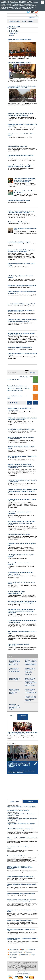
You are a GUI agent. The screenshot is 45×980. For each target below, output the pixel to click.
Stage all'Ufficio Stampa (16, 952)
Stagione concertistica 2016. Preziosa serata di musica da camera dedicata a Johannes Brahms (22, 491)
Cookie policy (13, 957)
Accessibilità (28, 952)
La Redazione (13, 955)
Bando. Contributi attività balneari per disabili (21, 304)
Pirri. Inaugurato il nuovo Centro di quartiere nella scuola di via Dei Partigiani (21, 251)
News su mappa (14, 950)
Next (36, 403)
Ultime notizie (15, 802)
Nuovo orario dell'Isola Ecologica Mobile (20, 347)
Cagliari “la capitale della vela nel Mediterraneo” (20, 876)
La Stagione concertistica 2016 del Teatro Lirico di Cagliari (14, 707)
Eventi (24, 21)
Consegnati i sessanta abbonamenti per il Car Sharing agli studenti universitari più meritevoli (25, 180)
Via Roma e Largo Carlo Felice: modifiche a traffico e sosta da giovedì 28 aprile (21, 212)
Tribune (12, 716)
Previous (29, 403)
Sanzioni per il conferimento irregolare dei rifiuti (22, 285)
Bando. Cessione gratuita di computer (19, 242)
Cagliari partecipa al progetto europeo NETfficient (21, 893)
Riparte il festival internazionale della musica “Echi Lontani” (15, 692)
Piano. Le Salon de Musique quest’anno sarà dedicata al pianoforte (31, 698)
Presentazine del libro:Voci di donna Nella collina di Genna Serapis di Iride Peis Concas (21, 523)
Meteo (23, 950)
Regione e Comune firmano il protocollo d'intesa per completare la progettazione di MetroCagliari (21, 900)
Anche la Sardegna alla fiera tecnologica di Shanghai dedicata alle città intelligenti (21, 166)
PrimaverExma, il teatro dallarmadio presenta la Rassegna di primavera (30, 671)
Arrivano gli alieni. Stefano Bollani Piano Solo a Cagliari (31, 691)
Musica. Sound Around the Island (19, 534)
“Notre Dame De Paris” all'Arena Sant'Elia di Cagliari (15, 670)
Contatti (33, 955)
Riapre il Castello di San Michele (17, 146)
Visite (23, 719)
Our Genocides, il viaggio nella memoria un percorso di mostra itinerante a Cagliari (22, 602)
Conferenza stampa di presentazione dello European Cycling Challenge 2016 (20, 115)
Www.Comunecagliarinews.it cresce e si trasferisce (22, 807)
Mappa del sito (24, 955)
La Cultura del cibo (13, 379)
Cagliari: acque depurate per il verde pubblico (20, 920)
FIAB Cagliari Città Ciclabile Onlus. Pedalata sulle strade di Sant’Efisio (22, 419)
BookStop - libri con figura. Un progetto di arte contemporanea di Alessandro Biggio (31, 662)
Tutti (27, 373)
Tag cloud (30, 802)
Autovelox (23, 716)
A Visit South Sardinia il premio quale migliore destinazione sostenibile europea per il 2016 (20, 829)
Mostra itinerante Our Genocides (17, 222)
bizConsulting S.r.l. (26, 974)
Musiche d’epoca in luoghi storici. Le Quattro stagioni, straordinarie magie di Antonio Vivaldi (21, 466)
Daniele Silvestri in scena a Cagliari (15, 679)
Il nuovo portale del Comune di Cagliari (18, 810)
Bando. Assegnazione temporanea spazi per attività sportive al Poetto (21, 311)
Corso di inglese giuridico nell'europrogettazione (16, 592)
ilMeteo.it (26, 972)
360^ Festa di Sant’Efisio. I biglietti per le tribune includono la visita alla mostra (22, 733)
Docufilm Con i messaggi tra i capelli (19, 200)
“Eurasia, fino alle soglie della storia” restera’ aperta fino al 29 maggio (21, 334)
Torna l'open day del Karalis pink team (19, 63)
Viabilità (31, 21)
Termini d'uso (31, 950)
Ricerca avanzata (33, 18)
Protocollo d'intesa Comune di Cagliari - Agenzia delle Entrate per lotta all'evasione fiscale (18, 388)
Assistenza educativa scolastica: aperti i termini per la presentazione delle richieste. (22, 320)
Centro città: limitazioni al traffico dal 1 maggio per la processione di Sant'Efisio (22, 87)
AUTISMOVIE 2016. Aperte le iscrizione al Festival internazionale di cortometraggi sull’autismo (21, 611)
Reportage (33, 373)
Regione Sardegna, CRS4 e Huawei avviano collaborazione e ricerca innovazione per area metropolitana (20, 867)
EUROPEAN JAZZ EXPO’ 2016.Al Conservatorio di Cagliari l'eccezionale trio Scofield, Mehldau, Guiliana (31, 682)
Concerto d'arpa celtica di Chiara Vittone (21, 429)
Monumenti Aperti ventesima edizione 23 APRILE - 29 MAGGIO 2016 (15, 662)
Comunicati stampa (14, 21)
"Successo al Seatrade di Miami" (16, 856)
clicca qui (34, 6)
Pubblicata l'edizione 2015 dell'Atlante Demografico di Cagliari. (19, 765)
